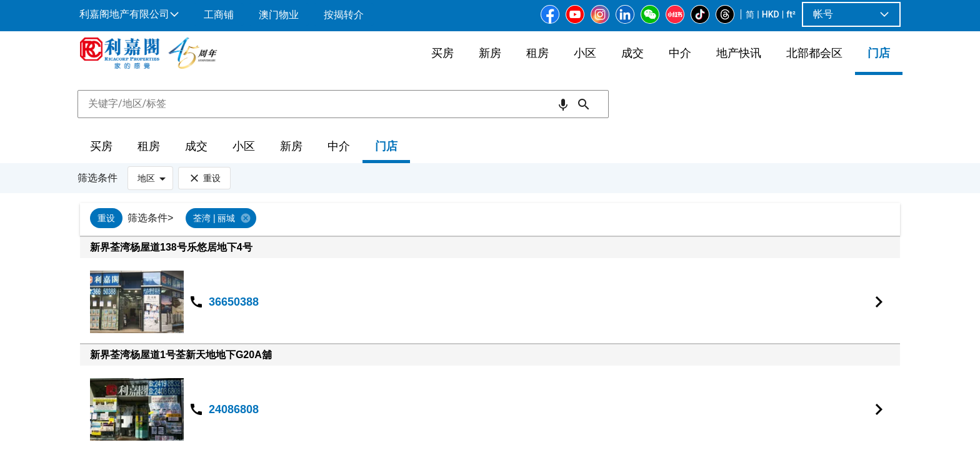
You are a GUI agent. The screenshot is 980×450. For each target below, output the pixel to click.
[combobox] (343, 104)
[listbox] (508, 219)
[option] (106, 218)
